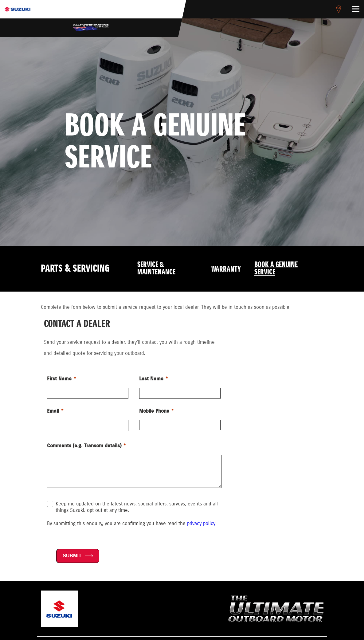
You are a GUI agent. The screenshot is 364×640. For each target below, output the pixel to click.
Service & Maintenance (156, 269)
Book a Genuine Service (276, 269)
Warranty (226, 269)
